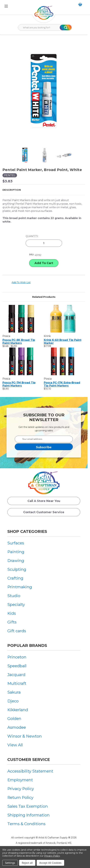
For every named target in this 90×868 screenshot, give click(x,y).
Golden (14, 719)
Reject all (27, 863)
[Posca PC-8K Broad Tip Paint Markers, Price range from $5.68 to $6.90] (21, 319)
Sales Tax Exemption (28, 806)
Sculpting (17, 569)
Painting (16, 552)
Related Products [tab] (44, 297)
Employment (20, 780)
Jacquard (16, 675)
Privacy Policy (21, 789)
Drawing (16, 561)
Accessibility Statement (30, 771)
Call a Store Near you (44, 501)
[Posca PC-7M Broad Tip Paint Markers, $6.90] (21, 361)
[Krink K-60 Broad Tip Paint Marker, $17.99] (63, 319)
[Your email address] (44, 439)
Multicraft (17, 683)
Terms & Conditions (26, 824)
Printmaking (20, 587)
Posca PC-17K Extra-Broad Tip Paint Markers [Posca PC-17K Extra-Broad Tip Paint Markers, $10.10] (62, 384)
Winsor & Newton (25, 736)
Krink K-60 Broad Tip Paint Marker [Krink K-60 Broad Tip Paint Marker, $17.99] (63, 342)
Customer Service (29, 760)
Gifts (12, 622)
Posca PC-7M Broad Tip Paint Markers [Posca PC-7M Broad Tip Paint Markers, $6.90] (19, 384)
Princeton (17, 657)
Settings (10, 863)
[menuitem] (20, 543)
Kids (12, 613)
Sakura (14, 692)
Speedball (17, 666)
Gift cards (17, 631)
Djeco (13, 701)
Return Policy (20, 797)
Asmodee (17, 727)
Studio (14, 596)
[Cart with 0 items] (81, 4)
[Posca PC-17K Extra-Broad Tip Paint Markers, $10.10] (63, 361)
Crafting (15, 578)
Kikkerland (18, 710)
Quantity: (32, 236)
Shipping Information (28, 815)
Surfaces (16, 543)
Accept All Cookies (50, 863)
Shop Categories (27, 531)
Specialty (16, 605)
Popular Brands (27, 646)
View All (15, 745)
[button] (44, 190)
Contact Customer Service (44, 512)
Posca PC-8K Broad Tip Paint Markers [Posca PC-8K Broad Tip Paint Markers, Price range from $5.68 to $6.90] (19, 342)
